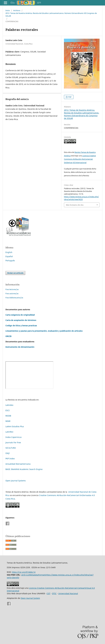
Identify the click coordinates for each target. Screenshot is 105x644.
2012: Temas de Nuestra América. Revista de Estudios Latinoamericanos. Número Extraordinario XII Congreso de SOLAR (51, 15)
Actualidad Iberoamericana (18, 464)
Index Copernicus (14, 437)
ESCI (8, 410)
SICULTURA (11, 448)
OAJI (8, 453)
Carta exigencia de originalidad (20, 315)
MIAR (8, 421)
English (9, 252)
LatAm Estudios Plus (15, 426)
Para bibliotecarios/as (14, 298)
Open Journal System (30, 598)
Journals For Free (13, 442)
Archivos (17, 10)
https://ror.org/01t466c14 (24, 572)
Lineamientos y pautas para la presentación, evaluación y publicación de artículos (44, 331)
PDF (70, 97)
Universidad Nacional (68, 593)
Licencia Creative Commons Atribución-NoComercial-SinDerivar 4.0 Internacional (80, 159)
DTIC (54, 593)
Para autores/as (12, 293)
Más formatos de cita (75, 205)
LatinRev (9, 432)
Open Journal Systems (16, 481)
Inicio (8, 10)
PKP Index (10, 459)
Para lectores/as (12, 289)
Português (10, 260)
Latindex (9, 405)
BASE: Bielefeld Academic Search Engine (24, 469)
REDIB (8, 416)
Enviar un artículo (15, 273)
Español (9, 256)
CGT (48, 593)
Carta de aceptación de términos (21, 320)
